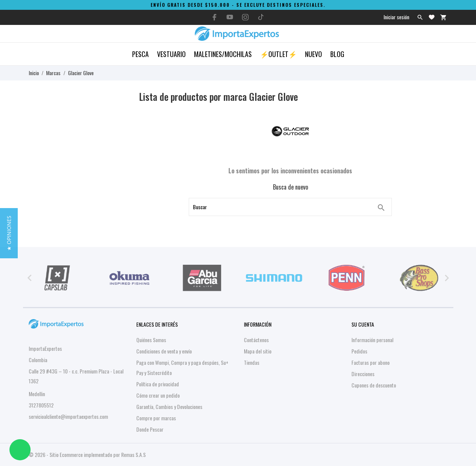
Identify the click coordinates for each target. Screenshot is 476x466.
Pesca (140, 54)
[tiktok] (261, 17)
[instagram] (245, 17)
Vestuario (171, 54)
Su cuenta (363, 324)
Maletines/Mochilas (223, 54)
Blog (337, 54)
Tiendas (252, 362)
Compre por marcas (156, 418)
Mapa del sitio (258, 351)
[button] (9, 233)
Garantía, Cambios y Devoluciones (169, 407)
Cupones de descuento (374, 385)
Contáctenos (256, 340)
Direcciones (363, 374)
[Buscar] (381, 208)
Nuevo (313, 54)
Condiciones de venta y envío (164, 351)
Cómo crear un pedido (158, 395)
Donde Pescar (150, 429)
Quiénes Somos (151, 340)
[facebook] (214, 17)
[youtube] (230, 17)
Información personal (372, 340)
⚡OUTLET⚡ (278, 54)
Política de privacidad (158, 384)
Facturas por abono (370, 362)
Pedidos (359, 351)
